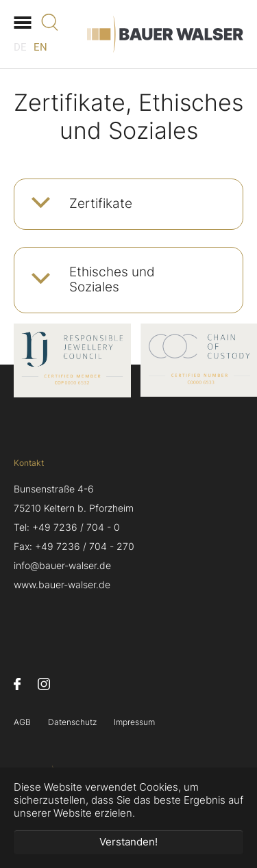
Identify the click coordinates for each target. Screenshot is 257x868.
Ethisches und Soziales (112, 280)
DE (20, 47)
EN (40, 47)
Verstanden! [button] (128, 842)
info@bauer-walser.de (62, 566)
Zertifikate (101, 203)
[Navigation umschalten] (22, 22)
